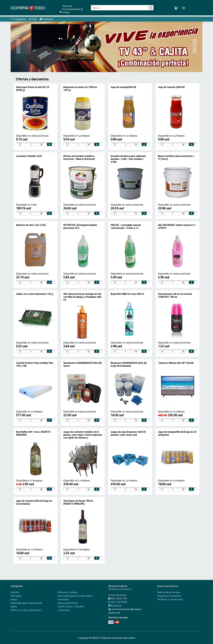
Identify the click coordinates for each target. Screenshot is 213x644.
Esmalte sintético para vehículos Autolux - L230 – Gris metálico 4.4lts (128, 159)
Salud (14, 606)
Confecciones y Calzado (71, 606)
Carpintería (64, 610)
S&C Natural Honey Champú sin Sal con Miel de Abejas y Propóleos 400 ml (82, 297)
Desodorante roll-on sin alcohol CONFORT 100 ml (175, 295)
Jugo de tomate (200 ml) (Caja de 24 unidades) (34, 502)
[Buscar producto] (120, 8)
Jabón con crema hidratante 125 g (35, 294)
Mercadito (16, 596)
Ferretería (63, 599)
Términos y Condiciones (170, 599)
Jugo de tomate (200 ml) (171, 87)
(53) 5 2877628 (118, 602)
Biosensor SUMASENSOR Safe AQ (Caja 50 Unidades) (129, 364)
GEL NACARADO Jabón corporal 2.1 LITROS (177, 226)
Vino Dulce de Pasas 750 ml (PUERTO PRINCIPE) (78, 502)
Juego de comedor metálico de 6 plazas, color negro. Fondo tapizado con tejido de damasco (83, 435)
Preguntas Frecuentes (169, 596)
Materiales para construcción (26, 603)
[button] (18, 46)
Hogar (14, 599)
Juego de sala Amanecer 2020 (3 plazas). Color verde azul (128, 433)
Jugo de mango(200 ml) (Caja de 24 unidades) (177, 433)
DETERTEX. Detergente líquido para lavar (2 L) (80, 226)
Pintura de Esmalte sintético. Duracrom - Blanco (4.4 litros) (79, 157)
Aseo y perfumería (68, 603)
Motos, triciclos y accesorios (26, 610)
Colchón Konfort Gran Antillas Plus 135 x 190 (35, 364)
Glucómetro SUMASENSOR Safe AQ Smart (82, 364)
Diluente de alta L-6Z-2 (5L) (31, 225)
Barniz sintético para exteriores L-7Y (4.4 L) (176, 157)
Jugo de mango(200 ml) (123, 87)
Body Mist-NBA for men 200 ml (127, 294)
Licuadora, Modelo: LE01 (29, 156)
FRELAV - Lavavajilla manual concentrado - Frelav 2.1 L (126, 226)
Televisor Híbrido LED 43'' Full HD (176, 363)
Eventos (15, 592)
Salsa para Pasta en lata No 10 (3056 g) (32, 88)
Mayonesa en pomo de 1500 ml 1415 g (80, 88)
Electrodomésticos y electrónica (75, 596)
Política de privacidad (169, 592)
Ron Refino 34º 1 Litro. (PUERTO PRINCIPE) (33, 433)
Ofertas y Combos (68, 592)
